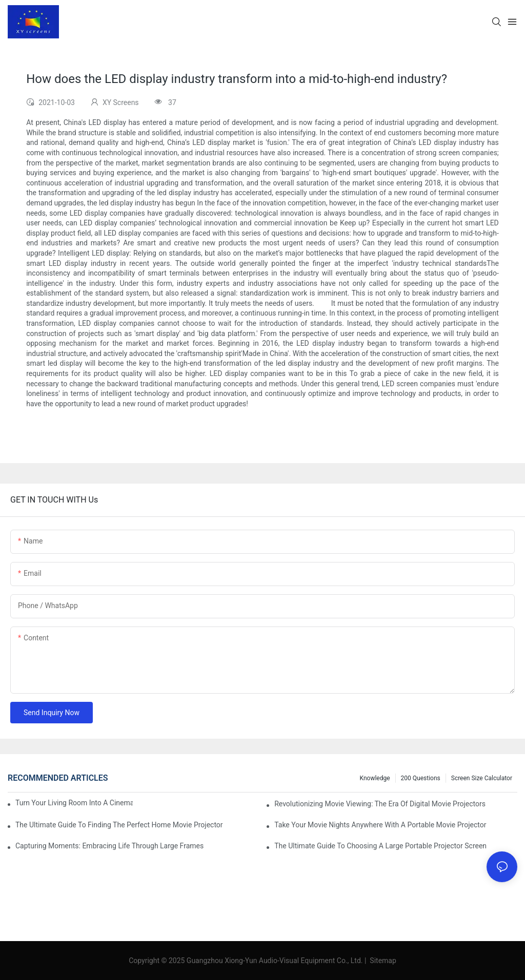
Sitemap (382, 961)
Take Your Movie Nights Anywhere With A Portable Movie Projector (380, 825)
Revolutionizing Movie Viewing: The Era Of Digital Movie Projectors (380, 804)
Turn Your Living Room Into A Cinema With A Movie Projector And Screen (74, 803)
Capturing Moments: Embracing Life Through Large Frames (109, 846)
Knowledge (375, 778)
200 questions (421, 778)
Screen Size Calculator (482, 778)
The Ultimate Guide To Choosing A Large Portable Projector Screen (380, 846)
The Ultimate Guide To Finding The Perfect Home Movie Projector (119, 825)
